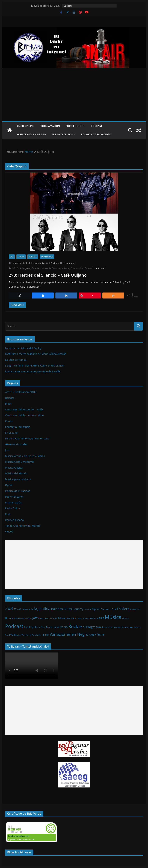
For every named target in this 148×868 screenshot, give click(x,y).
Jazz (7, 450)
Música (21, 257)
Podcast (97, 126)
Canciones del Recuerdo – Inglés (24, 409)
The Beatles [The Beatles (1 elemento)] (16, 635)
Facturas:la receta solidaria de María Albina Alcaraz (36, 354)
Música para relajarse (18, 479)
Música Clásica (14, 468)
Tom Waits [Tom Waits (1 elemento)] (36, 635)
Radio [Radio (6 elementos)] (64, 627)
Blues (8, 404)
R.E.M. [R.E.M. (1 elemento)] (56, 627)
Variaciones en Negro (31, 134)
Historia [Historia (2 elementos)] (9, 618)
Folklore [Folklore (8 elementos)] (123, 609)
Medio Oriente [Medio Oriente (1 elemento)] (92, 618)
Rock (8, 514)
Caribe (9, 421)
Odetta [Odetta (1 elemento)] (125, 618)
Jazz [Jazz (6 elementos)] (35, 618)
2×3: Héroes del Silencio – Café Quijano (48, 275)
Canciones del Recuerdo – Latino (24, 415)
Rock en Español (15, 520)
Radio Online (25, 126)
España (35, 268)
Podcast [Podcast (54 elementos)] (14, 626)
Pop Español (47, 257)
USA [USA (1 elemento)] (47, 635)
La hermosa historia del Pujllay (23, 348)
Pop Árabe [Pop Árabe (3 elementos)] (47, 627)
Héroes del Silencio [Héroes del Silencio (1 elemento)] (23, 618)
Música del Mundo (16, 473)
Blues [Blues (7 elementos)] (68, 609)
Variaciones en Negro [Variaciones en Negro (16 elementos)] (69, 634)
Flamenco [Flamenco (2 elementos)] (106, 609)
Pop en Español (14, 497)
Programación (50, 126)
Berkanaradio (38, 263)
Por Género (73, 126)
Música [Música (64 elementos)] (113, 617)
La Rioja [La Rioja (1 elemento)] (54, 618)
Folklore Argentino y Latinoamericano (27, 438)
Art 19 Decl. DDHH (63, 134)
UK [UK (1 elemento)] (43, 635)
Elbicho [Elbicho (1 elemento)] (87, 609)
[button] (83, 126)
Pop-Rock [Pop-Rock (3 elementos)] (35, 627)
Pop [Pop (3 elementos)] (26, 627)
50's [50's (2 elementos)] (16, 609)
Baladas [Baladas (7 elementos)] (57, 609)
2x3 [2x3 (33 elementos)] (9, 608)
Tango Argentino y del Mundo (23, 526)
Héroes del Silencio (50, 268)
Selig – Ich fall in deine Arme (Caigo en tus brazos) (35, 366)
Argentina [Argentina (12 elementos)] (42, 609)
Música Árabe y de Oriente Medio (25, 456)
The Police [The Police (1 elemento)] (26, 635)
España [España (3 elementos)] (96, 609)
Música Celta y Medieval (19, 462)
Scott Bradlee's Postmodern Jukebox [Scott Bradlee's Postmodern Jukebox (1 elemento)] (125, 627)
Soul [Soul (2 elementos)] (7, 635)
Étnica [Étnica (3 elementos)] (100, 635)
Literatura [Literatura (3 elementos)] (64, 618)
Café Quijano (23, 268)
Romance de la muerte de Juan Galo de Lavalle (33, 371)
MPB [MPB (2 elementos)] (102, 618)
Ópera (9, 485)
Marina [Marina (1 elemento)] (81, 618)
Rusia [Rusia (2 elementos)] (104, 627)
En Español (12, 433)
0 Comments (68, 263)
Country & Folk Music (18, 427)
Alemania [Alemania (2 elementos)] (28, 609)
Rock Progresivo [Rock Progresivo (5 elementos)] (90, 627)
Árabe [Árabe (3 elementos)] (93, 635)
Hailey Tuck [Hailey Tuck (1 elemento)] (135, 609)
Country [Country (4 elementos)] (78, 609)
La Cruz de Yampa (16, 360)
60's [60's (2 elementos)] (20, 609)
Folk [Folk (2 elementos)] (114, 609)
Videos (9, 532)
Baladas (10, 398)
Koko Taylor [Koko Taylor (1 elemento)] (44, 618)
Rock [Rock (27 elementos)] (73, 626)
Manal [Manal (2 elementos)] (74, 618)
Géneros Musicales (16, 444)
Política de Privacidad (96, 134)
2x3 (12, 257)
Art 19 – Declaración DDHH (21, 392)
